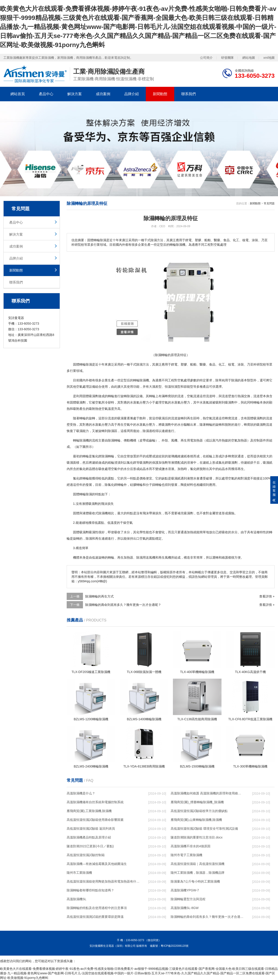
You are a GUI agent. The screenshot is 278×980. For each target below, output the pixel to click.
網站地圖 (249, 58)
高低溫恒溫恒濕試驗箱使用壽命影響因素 (95, 820)
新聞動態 (160, 94)
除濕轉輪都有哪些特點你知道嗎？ (90, 890)
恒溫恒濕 (171, 387)
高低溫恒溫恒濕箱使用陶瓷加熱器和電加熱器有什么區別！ (103, 881)
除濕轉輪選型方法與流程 (188, 899)
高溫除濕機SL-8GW (185, 908)
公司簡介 (206, 58)
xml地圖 (269, 58)
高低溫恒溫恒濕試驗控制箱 (86, 855)
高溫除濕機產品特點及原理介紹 (89, 837)
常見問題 (269, 203)
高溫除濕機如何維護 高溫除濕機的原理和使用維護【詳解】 (207, 793)
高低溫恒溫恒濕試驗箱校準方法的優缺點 (199, 811)
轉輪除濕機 (81, 440)
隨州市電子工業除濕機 (186, 855)
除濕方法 (143, 364)
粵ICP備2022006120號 (175, 946)
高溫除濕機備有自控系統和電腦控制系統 (95, 802)
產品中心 (46, 94)
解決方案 (75, 94)
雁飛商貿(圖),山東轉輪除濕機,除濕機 (196, 820)
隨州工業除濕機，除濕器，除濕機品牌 (198, 873)
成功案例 (103, 94)
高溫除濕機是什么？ (81, 793)
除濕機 (144, 380)
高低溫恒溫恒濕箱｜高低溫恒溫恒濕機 (198, 864)
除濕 (89, 364)
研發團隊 (227, 58)
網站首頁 (18, 94)
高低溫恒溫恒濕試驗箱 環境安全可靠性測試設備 (204, 829)
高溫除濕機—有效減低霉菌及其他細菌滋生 (97, 864)
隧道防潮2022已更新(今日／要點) (90, 846)
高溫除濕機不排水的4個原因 (191, 846)
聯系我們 (188, 94)
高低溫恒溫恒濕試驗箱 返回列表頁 (91, 829)
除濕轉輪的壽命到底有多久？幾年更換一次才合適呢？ (123, 605)
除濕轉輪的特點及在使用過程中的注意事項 (97, 908)
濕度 (247, 478)
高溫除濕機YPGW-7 (185, 890)
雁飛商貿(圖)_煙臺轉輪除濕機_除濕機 (197, 802)
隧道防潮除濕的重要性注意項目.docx (197, 837)
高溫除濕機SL (77, 899)
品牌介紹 (132, 94)
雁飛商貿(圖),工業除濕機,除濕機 (89, 811)
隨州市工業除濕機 (79, 873)
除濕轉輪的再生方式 (99, 596)
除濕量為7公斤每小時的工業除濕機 (195, 881)
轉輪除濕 (86, 494)
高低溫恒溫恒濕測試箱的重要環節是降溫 (95, 917)
